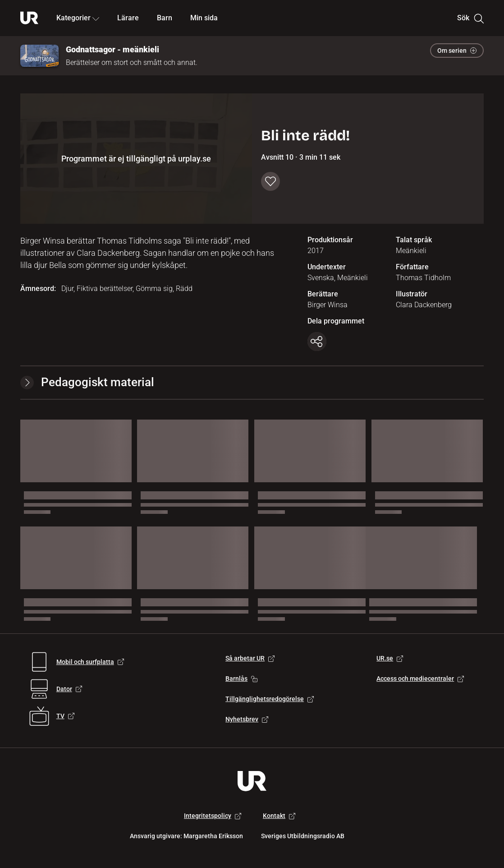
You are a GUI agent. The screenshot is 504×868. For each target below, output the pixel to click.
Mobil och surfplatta (90, 662)
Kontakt (279, 816)
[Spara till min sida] (270, 181)
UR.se (390, 658)
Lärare (128, 18)
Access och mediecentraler (420, 679)
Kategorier (78, 18)
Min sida (204, 18)
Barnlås (241, 679)
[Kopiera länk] (317, 342)
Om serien (457, 51)
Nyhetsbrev (247, 719)
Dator (69, 689)
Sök (470, 18)
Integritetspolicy (213, 816)
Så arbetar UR (250, 658)
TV (65, 716)
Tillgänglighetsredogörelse (270, 699)
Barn (165, 18)
